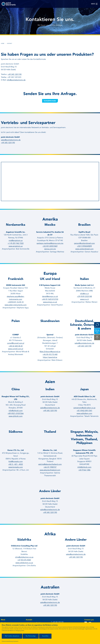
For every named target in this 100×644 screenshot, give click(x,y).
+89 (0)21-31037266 (16, 414)
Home (3, 44)
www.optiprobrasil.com (84, 249)
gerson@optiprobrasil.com (84, 243)
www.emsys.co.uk (50, 302)
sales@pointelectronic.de (11, 140)
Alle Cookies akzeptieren (12, 636)
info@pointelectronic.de (16, 80)
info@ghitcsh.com (16, 411)
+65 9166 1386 (84, 470)
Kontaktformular (50, 101)
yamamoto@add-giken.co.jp (84, 408)
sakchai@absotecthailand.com (50, 464)
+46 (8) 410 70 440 (50, 355)
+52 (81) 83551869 (50, 246)
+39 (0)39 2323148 (84, 297)
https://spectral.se (50, 357)
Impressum (16, 641)
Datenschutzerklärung (7, 641)
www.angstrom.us (16, 246)
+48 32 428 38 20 (16, 346)
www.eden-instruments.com (16, 305)
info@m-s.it (84, 294)
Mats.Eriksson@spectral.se (50, 352)
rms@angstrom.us (16, 241)
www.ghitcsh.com (16, 416)
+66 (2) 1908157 (50, 467)
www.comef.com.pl (16, 349)
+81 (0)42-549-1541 (84, 411)
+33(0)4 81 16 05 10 (16, 302)
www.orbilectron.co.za (24, 563)
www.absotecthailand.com (50, 470)
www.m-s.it (84, 299)
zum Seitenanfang (97, 337)
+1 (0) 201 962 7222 (16, 243)
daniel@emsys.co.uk (50, 297)
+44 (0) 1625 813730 (50, 299)
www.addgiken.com (84, 414)
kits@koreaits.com (16, 462)
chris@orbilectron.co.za (24, 557)
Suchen (97, 325)
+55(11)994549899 (84, 246)
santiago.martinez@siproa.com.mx (50, 243)
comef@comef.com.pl (16, 343)
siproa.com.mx (50, 249)
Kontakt (10, 44)
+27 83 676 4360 (24, 560)
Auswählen (45, 636)
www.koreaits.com (16, 467)
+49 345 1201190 (15, 74)
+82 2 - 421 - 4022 (16, 464)
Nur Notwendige (31, 636)
